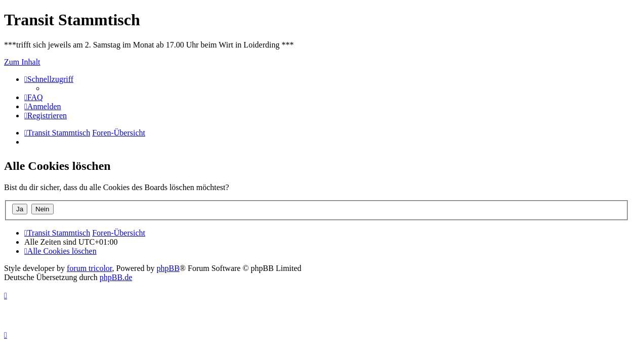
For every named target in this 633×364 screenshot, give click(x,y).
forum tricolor (90, 268)
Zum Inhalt (22, 62)
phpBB (168, 268)
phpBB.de (116, 277)
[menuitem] (34, 97)
